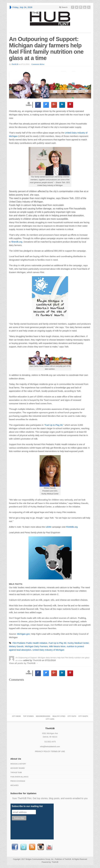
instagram (41, 847)
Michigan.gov (23, 634)
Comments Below (38, 64)
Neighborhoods (43, 716)
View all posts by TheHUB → (24, 663)
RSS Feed (32, 847)
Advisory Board (18, 768)
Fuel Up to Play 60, (54, 425)
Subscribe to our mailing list (27, 806)
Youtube (49, 847)
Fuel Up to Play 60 (57, 643)
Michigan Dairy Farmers (36, 646)
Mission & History (18, 764)
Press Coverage (18, 781)
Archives (15, 785)
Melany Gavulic (16, 646)
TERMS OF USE (58, 751)
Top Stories (28, 716)
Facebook (15, 847)
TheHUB (15, 64)
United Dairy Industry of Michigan (48, 650)
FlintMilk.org (72, 527)
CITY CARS (50, 719)
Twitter (23, 847)
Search (63, 7)
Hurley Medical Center (78, 643)
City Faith (72, 716)
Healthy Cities (59, 716)
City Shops (83, 716)
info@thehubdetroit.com (50, 747)
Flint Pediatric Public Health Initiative (30, 643)
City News (16, 716)
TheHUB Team (16, 772)
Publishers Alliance (19, 777)
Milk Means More (57, 646)
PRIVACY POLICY (43, 751)
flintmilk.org (17, 242)
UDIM (48, 527)
